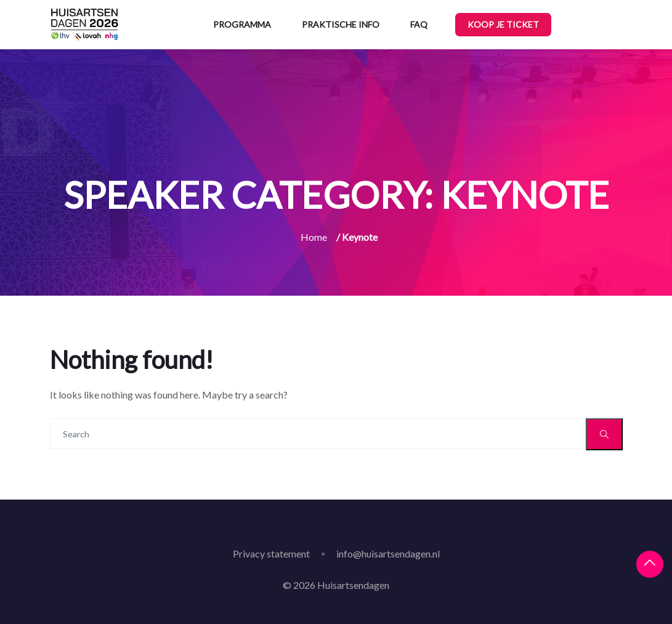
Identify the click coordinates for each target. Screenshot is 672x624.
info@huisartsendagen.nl (388, 553)
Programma (242, 24)
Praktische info (341, 24)
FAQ (419, 24)
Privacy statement (271, 553)
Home (314, 237)
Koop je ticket (503, 24)
